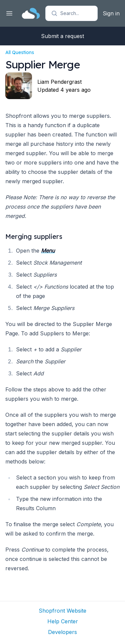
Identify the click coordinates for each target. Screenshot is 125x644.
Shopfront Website (62, 611)
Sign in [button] (111, 13)
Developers (62, 632)
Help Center (63, 621)
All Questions (20, 52)
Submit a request (62, 36)
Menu (48, 251)
